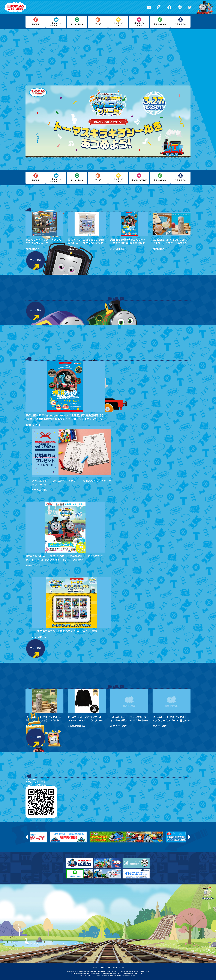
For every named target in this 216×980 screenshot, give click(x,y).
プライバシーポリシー (101, 967)
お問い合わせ (118, 967)
